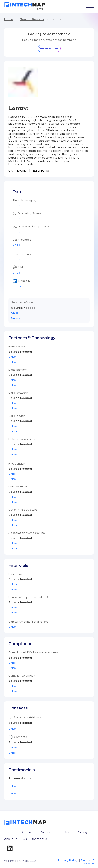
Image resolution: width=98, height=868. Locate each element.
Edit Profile (41, 171)
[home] (25, 5)
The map (11, 832)
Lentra (56, 19)
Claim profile (18, 171)
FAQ (24, 839)
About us (11, 839)
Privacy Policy (68, 860)
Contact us (39, 839)
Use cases (29, 832)
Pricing (82, 832)
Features (67, 832)
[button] (90, 6)
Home (9, 19)
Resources (48, 832)
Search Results (32, 19)
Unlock (17, 206)
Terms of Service (87, 862)
